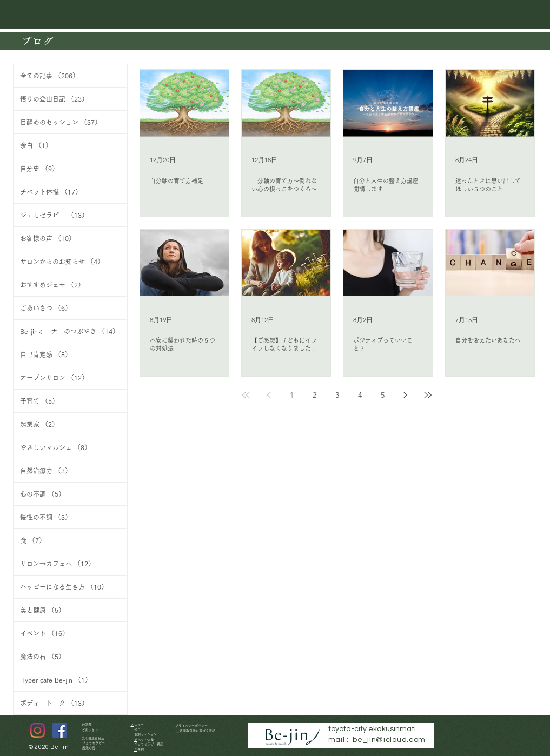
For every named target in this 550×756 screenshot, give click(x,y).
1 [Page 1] (292, 395)
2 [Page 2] (314, 395)
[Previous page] (269, 395)
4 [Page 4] (360, 395)
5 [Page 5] (383, 395)
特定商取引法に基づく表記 (197, 731)
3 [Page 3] (337, 395)
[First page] (246, 395)
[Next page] (405, 395)
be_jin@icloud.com (389, 740)
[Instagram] (38, 730)
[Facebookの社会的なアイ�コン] (60, 730)
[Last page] (428, 395)
